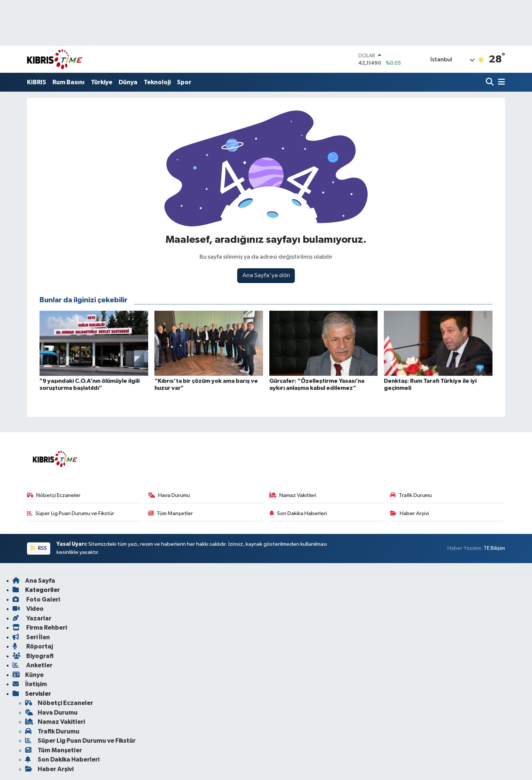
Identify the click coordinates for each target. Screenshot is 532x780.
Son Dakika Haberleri (298, 513)
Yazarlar (32, 618)
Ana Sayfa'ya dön (266, 275)
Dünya (128, 82)
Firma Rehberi (40, 628)
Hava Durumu (169, 495)
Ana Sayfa (34, 581)
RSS (38, 548)
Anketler (33, 665)
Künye (28, 675)
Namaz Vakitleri (293, 495)
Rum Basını (69, 82)
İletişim (30, 684)
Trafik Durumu (411, 495)
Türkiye (102, 82)
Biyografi (33, 656)
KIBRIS (37, 82)
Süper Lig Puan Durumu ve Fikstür (71, 513)
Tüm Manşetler (171, 513)
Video (28, 609)
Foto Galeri (36, 600)
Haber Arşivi (410, 513)
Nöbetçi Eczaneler (54, 495)
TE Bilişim (494, 548)
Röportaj (33, 646)
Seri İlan (31, 637)
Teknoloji (157, 82)
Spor (184, 82)
